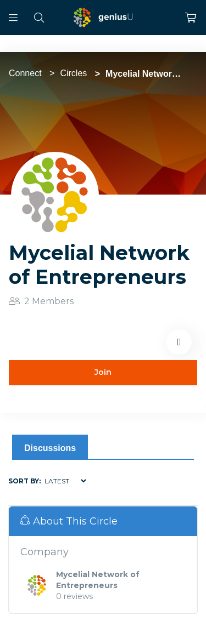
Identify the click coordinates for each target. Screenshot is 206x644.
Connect (25, 73)
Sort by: (24, 481)
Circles (73, 73)
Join (103, 372)
